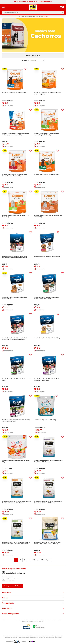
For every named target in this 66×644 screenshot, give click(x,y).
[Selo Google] (49, 627)
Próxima (35, 560)
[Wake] (32, 641)
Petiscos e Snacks (37, 16)
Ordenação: (25, 61)
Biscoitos (46, 16)
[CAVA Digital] (17, 641)
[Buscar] (63, 12)
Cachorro (29, 16)
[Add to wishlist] (26, 69)
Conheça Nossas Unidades (12, 586)
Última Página (46, 560)
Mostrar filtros (33, 56)
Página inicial (21, 16)
